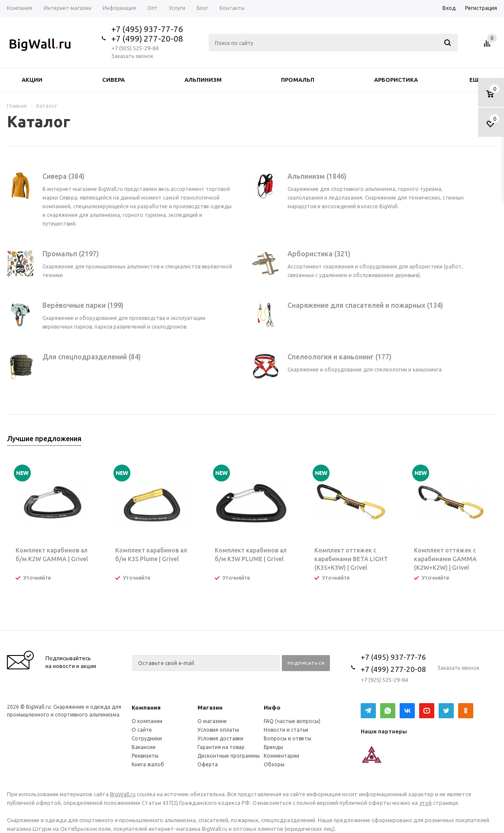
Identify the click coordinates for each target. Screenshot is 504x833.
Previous (476, 441)
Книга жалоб (148, 764)
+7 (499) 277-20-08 (147, 39)
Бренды (273, 747)
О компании (147, 721)
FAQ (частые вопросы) (292, 721)
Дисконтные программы (229, 756)
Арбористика (396, 80)
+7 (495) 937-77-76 (147, 29)
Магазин (210, 707)
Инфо (272, 707)
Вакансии (144, 747)
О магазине (212, 721)
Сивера (113, 80)
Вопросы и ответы (288, 738)
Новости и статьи (286, 730)
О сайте (142, 730)
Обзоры (274, 764)
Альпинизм (203, 80)
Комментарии (281, 756)
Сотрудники (147, 738)
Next (491, 441)
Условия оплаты (218, 730)
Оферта (208, 764)
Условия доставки (220, 738)
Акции (32, 80)
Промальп (298, 80)
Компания (146, 707)
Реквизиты (145, 756)
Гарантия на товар (221, 747)
